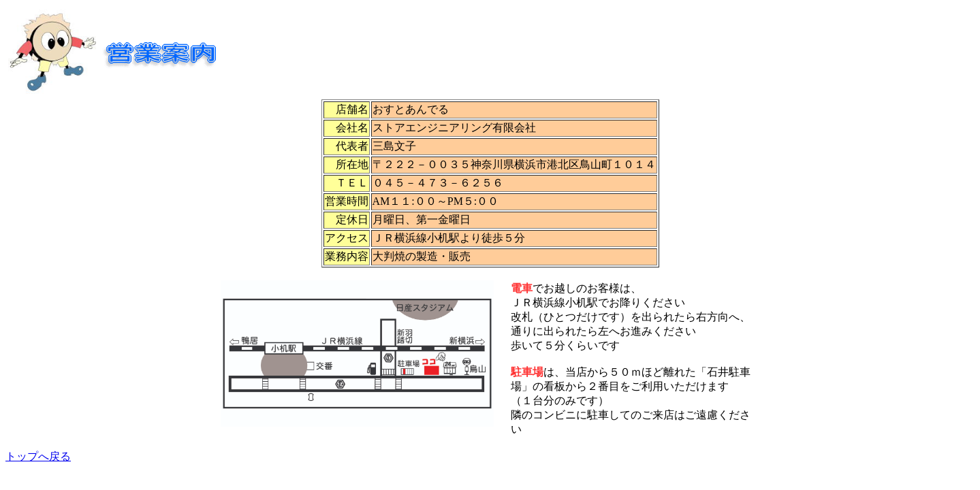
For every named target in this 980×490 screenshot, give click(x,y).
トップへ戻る (38, 456)
